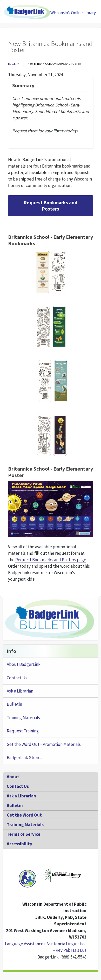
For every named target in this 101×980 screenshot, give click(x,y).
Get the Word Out (24, 815)
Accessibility (19, 844)
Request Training (23, 731)
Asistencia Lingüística (66, 944)
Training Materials (23, 718)
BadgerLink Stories (25, 758)
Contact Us (17, 678)
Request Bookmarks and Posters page (51, 560)
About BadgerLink (24, 664)
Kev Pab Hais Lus (71, 950)
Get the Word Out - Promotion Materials (44, 744)
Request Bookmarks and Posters (51, 206)
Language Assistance (24, 944)
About (13, 777)
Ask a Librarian (20, 691)
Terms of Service (23, 834)
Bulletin (14, 64)
